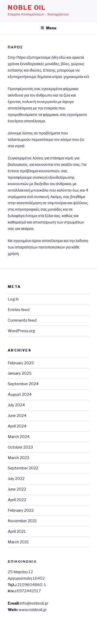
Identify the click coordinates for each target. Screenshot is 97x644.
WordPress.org (21, 331)
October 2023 (20, 447)
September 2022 (23, 468)
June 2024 (17, 416)
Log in (13, 299)
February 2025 (21, 363)
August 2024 (20, 394)
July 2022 (16, 479)
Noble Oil (27, 8)
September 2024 (23, 384)
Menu (48, 28)
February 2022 (21, 510)
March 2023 (18, 458)
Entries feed (19, 310)
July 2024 (16, 405)
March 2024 (19, 437)
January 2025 (20, 373)
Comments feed (22, 320)
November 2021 (22, 521)
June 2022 (17, 489)
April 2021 (17, 531)
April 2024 (17, 426)
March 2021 (18, 542)
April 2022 (17, 500)
